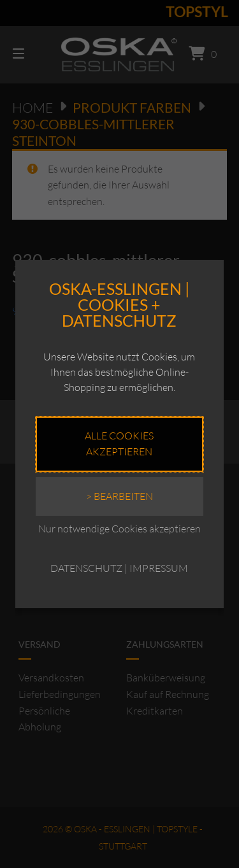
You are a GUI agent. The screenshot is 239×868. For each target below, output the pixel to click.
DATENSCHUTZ (86, 568)
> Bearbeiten (119, 496)
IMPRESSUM (159, 568)
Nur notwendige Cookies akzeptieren (119, 529)
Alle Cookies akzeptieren (119, 444)
